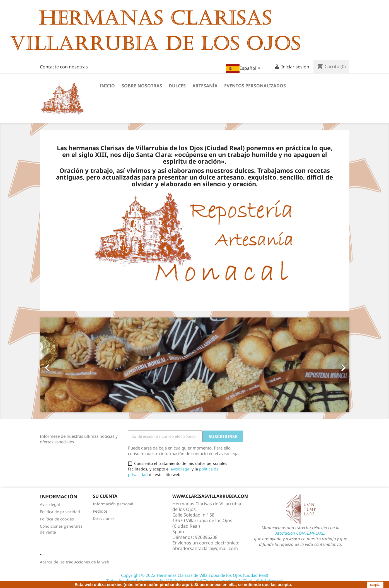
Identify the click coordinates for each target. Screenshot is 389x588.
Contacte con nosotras (64, 67)
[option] (195, 365)
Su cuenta (105, 496)
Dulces (177, 86)
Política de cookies (57, 519)
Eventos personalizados (255, 86)
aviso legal (181, 469)
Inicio (107, 86)
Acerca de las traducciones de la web (75, 562)
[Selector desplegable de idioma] (244, 69)
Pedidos (100, 511)
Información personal (113, 504)
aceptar (375, 585)
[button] (63, 365)
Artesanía (205, 86)
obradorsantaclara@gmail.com (205, 548)
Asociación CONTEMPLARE (300, 533)
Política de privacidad (60, 512)
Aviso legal (50, 504)
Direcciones (104, 518)
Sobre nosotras (142, 86)
